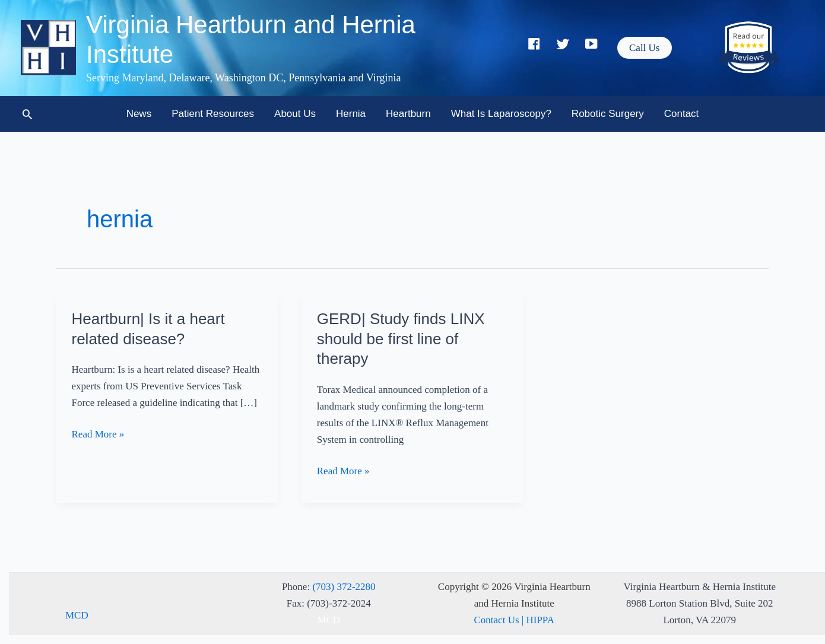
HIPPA (540, 620)
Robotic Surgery (608, 114)
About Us (295, 114)
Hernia (351, 114)
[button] (644, 48)
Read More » (98, 434)
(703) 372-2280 (344, 587)
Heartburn (408, 114)
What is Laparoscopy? (501, 114)
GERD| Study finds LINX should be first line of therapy (401, 339)
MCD (77, 615)
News (139, 114)
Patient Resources (213, 114)
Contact (682, 114)
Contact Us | (500, 620)
